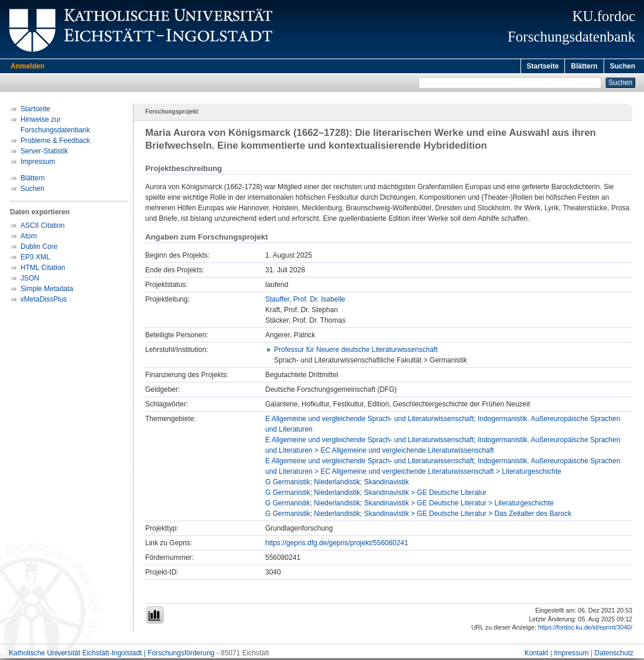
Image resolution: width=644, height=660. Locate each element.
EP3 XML (35, 259)
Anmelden (28, 66)
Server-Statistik (44, 153)
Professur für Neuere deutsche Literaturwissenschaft (356, 351)
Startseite (543, 66)
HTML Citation (43, 269)
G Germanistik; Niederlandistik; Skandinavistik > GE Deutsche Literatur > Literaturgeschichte (410, 505)
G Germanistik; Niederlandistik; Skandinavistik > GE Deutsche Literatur (376, 494)
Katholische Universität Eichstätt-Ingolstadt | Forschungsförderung (112, 655)
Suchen (623, 66)
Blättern (584, 66)
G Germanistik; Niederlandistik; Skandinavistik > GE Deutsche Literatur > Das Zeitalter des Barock (418, 515)
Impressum (38, 163)
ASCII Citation (42, 227)
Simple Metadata (47, 290)
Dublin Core (39, 248)
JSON (30, 280)
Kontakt (537, 655)
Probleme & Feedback (55, 142)
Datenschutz (614, 655)
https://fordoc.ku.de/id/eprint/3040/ (585, 629)
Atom (29, 238)
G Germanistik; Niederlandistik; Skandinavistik (337, 484)
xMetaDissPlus (44, 301)
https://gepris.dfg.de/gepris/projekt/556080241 (337, 545)
